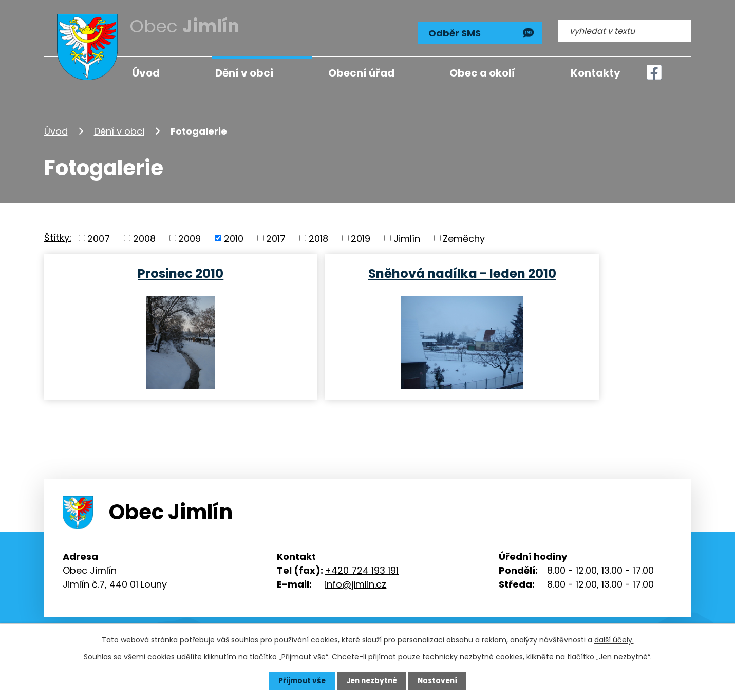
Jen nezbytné (372, 681)
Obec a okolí (482, 73)
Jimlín (407, 238)
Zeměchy (464, 238)
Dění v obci (119, 130)
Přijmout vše (300, 681)
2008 (144, 238)
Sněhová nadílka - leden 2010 (367, 272)
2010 (234, 238)
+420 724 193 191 (362, 569)
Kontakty (596, 73)
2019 (361, 238)
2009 (190, 238)
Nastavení (440, 681)
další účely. (614, 640)
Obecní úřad (361, 73)
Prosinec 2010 (148, 272)
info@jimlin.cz (355, 583)
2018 (318, 238)
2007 (99, 238)
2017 (276, 238)
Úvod (56, 130)
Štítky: (58, 237)
